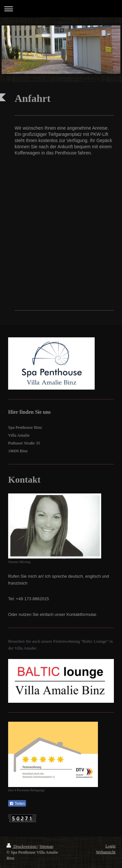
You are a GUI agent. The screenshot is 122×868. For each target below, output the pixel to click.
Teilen (17, 804)
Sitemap (46, 846)
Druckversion (22, 846)
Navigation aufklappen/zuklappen (61, 9)
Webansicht (106, 852)
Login (110, 846)
